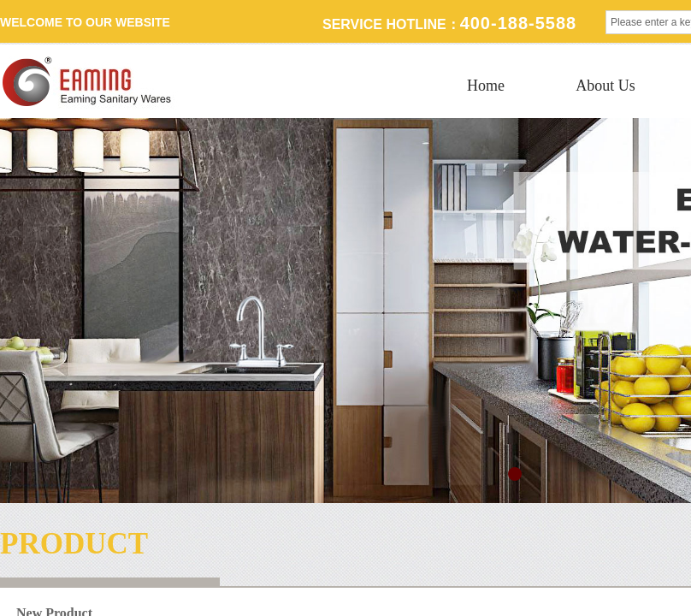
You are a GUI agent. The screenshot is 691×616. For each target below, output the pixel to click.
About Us (605, 86)
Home (486, 86)
